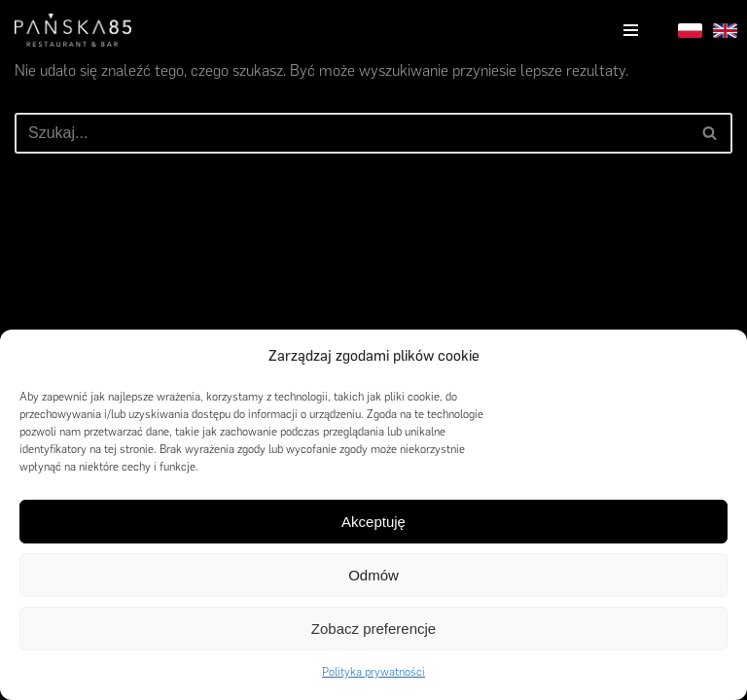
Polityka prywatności (373, 672)
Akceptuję (373, 522)
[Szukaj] (352, 133)
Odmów (373, 575)
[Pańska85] (73, 30)
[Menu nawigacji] (631, 30)
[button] (718, 357)
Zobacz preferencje (373, 629)
